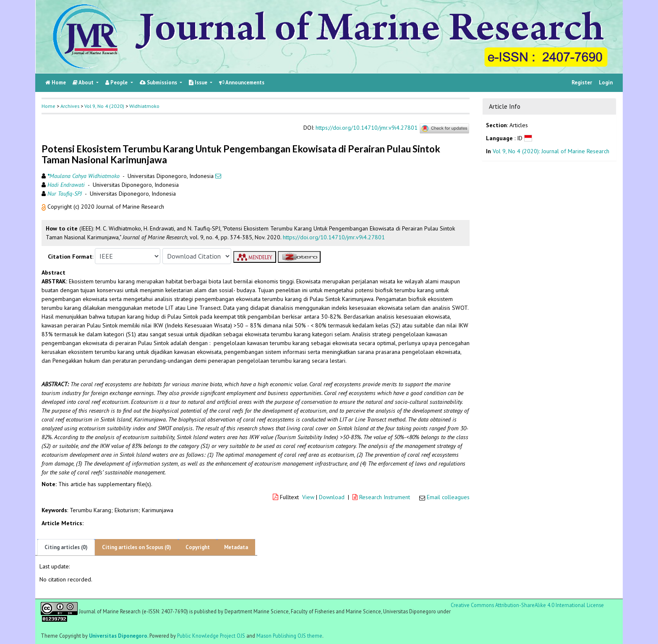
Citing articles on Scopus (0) (137, 547)
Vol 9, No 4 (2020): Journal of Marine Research (551, 151)
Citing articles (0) (66, 547)
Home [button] (48, 106)
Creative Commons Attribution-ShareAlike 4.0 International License (527, 605)
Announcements (242, 82)
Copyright (198, 547)
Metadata (236, 547)
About (84, 82)
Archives (70, 106)
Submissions (159, 82)
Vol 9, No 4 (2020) (104, 106)
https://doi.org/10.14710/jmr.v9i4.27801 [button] (334, 237)
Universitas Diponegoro (118, 636)
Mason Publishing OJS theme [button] (289, 636)
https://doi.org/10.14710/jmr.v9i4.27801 (367, 128)
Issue (199, 82)
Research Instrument (382, 497)
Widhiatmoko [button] (144, 106)
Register (582, 82)
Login (606, 82)
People (117, 82)
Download (332, 497)
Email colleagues (448, 497)
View (308, 497)
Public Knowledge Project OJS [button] (211, 636)
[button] (44, 207)
